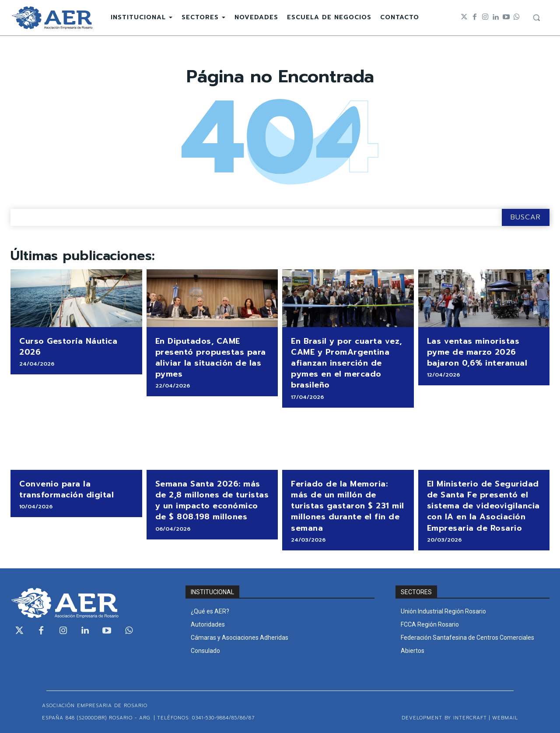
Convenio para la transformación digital (66, 489)
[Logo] (52, 18)
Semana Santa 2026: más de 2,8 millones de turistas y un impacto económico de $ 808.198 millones (212, 500)
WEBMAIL (505, 718)
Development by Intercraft (444, 718)
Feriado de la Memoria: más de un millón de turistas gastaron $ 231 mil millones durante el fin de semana (348, 506)
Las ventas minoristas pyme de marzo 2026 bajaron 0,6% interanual (477, 352)
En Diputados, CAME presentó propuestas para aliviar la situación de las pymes (211, 358)
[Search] (526, 217)
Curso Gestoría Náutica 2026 (68, 347)
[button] (536, 18)
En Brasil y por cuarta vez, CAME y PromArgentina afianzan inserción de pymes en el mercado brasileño (346, 363)
